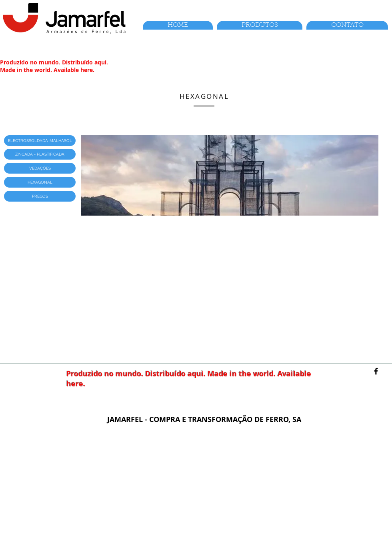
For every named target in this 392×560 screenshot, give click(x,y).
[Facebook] (376, 371)
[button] (40, 141)
